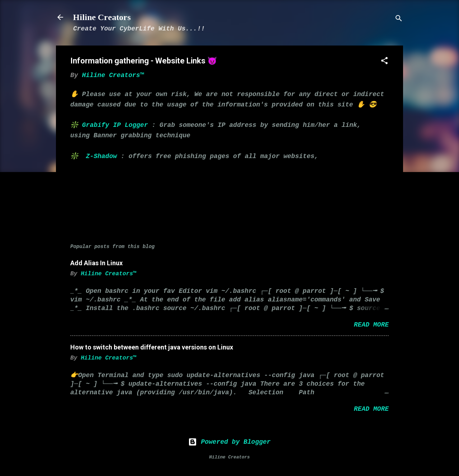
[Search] (399, 20)
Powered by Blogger (229, 442)
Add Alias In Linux (96, 263)
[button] (384, 62)
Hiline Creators (102, 17)
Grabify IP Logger (115, 125)
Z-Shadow (101, 156)
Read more (371, 325)
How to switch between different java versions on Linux (152, 347)
